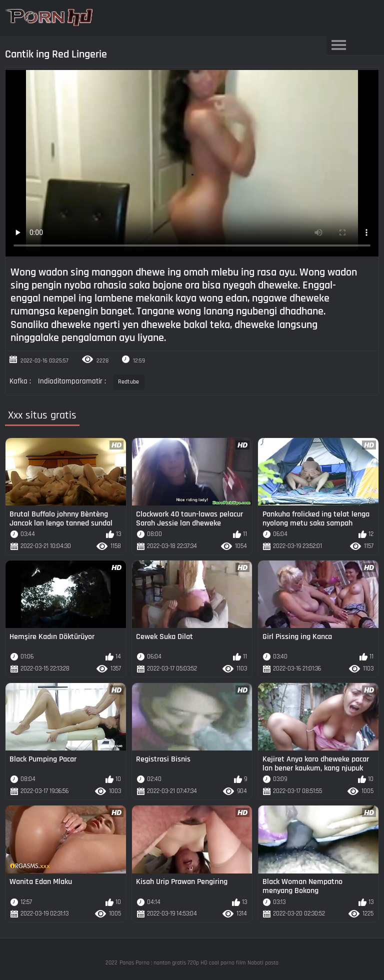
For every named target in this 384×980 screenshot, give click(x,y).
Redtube (128, 382)
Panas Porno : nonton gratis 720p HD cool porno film (182, 963)
